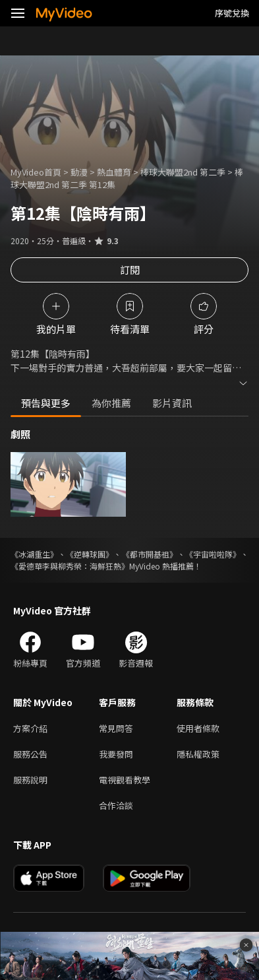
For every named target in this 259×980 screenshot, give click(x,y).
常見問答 (116, 728)
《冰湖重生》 (34, 554)
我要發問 (116, 754)
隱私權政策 (198, 754)
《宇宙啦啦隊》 (213, 554)
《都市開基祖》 (150, 554)
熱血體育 (114, 172)
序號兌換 (232, 13)
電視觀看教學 (125, 780)
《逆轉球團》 (90, 554)
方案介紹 (30, 728)
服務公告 (30, 754)
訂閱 (130, 270)
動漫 (79, 172)
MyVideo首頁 (36, 172)
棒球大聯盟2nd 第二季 (183, 172)
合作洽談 (116, 805)
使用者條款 (198, 728)
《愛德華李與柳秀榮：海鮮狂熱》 (70, 566)
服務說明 (30, 780)
